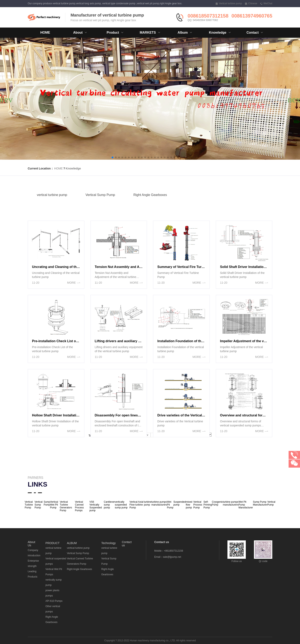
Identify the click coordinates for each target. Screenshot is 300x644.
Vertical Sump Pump (100, 199)
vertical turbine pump (52, 199)
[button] (112, 157)
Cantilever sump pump (109, 505)
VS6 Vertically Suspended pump (96, 506)
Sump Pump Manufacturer (260, 503)
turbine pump (148, 503)
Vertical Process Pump (198, 505)
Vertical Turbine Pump (29, 505)
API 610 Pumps (54, 601)
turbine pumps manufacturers (159, 503)
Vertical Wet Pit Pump (54, 505)
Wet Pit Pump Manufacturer (246, 505)
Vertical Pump (271, 503)
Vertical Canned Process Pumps (79, 506)
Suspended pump (180, 503)
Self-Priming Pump (208, 505)
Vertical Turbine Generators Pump (66, 506)
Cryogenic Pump (217, 503)
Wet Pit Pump (170, 505)
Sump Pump (47, 503)
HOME (45, 33)
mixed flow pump (189, 505)
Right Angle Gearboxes (150, 199)
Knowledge (73, 168)
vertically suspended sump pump (121, 505)
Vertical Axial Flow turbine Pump (136, 505)
